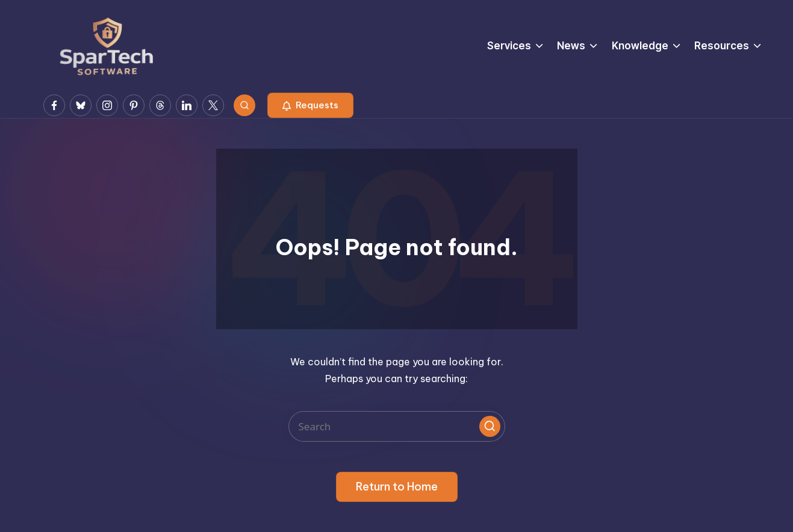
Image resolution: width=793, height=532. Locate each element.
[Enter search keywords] (397, 426)
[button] (310, 105)
